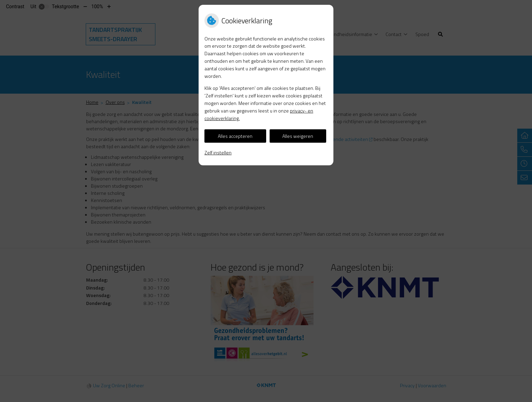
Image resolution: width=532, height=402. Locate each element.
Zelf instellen (218, 152)
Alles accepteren (235, 136)
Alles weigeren (298, 136)
